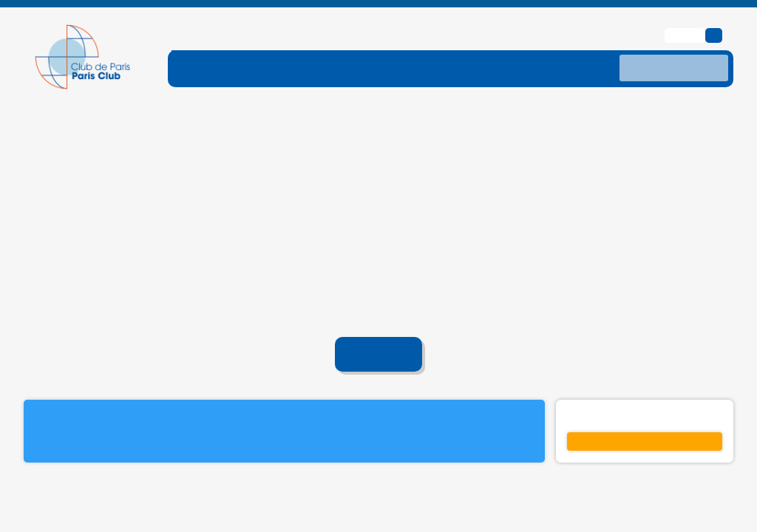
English (687, 11)
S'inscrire (645, 418)
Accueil (379, 331)
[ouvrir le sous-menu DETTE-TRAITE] (364, 44)
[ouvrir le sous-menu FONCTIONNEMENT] (245, 44)
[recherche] (674, 44)
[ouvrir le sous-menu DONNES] (562, 44)
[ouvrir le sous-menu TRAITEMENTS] (468, 44)
